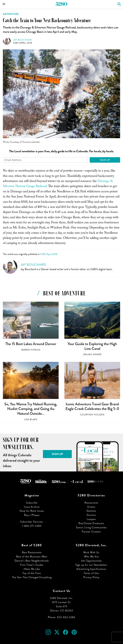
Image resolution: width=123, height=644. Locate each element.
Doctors (91, 515)
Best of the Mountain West (32, 557)
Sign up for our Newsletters (91, 565)
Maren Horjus (31, 350)
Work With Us (91, 552)
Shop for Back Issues (32, 511)
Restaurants (91, 503)
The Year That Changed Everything (32, 577)
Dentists (91, 511)
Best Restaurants (32, 552)
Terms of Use (91, 573)
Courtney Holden (92, 415)
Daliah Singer (92, 354)
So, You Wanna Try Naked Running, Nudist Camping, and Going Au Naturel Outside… (31, 409)
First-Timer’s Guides (32, 565)
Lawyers (91, 519)
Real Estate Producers (91, 523)
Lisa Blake (31, 419)
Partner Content (91, 532)
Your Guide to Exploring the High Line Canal (92, 346)
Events (91, 507)
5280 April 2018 (23, 43)
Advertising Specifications (91, 569)
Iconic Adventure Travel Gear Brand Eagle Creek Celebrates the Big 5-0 (92, 406)
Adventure (11, 14)
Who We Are (91, 557)
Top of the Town (32, 573)
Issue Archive (32, 507)
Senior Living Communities (91, 527)
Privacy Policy (91, 577)
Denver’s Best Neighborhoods (32, 561)
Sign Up (105, 160)
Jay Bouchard (23, 40)
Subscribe (32, 503)
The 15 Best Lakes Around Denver (31, 344)
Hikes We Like (32, 569)
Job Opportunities (91, 561)
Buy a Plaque (32, 515)
